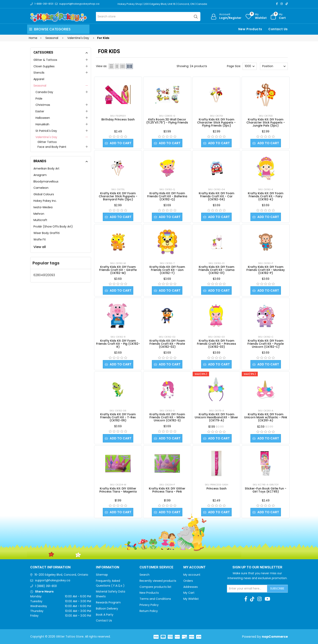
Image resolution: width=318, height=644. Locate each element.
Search (144, 575)
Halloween (43, 118)
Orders (188, 581)
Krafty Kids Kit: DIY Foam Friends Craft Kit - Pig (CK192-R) (118, 344)
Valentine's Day (46, 137)
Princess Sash (216, 488)
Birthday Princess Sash (118, 119)
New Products (250, 29)
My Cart (189, 593)
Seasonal (40, 86)
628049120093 (44, 275)
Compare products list (155, 587)
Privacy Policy (149, 605)
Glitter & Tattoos (45, 60)
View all (40, 247)
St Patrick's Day (46, 131)
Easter (40, 111)
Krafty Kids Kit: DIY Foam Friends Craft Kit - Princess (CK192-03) (216, 344)
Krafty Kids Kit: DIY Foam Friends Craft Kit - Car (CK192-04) (216, 196)
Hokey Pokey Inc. (45, 201)
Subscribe (277, 588)
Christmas (43, 105)
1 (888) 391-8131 (46, 586)
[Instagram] (282, 4)
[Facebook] (277, 4)
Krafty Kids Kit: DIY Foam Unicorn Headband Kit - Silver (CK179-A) (216, 417)
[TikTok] (287, 4)
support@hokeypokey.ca (53, 580)
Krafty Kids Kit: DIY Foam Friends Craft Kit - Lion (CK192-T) (167, 270)
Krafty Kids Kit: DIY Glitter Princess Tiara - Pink (167, 490)
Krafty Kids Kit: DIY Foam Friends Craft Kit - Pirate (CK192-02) (167, 344)
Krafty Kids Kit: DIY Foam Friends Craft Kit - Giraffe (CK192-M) (118, 270)
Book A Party (105, 615)
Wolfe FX (40, 239)
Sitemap (102, 575)
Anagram (40, 175)
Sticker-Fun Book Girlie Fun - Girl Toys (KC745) (266, 490)
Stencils (39, 73)
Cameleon (41, 188)
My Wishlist (191, 599)
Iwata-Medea (43, 207)
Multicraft (40, 220)
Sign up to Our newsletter (257, 567)
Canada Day (44, 92)
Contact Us (278, 29)
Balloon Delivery (107, 609)
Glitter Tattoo (47, 142)
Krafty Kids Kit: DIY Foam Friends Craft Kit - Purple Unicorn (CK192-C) (266, 344)
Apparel (39, 79)
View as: (102, 66)
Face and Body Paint (52, 147)
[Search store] (148, 17)
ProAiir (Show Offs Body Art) (53, 226)
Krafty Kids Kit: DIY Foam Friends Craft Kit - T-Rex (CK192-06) (118, 417)
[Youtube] (267, 599)
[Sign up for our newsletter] (247, 589)
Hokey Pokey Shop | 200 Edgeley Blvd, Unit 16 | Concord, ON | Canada (162, 4)
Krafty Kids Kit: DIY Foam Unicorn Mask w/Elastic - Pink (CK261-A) (266, 417)
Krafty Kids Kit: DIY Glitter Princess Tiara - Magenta (118, 490)
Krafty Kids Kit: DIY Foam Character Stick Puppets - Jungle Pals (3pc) (266, 122)
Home (33, 38)
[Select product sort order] (274, 66)
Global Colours (44, 194)
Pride (39, 99)
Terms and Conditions (155, 599)
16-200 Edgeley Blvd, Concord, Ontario (61, 575)
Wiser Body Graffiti (47, 233)
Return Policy (149, 611)
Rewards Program (108, 602)
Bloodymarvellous (46, 181)
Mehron (39, 214)
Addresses (191, 587)
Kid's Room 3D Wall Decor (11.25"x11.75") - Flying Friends (167, 121)
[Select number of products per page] (250, 66)
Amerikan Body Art (46, 169)
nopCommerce (275, 637)
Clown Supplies (44, 66)
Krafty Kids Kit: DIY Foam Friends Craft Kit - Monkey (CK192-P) (266, 270)
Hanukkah (42, 124)
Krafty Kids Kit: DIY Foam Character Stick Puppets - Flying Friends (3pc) (216, 122)
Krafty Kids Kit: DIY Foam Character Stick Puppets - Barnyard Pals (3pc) (118, 196)
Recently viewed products (158, 581)
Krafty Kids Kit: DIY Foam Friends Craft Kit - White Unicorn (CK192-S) (167, 417)
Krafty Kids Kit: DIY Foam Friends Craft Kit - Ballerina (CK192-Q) (167, 196)
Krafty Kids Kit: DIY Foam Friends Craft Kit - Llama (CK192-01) (216, 270)
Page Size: (234, 66)
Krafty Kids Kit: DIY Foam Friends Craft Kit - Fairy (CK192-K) (266, 196)
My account (192, 575)
